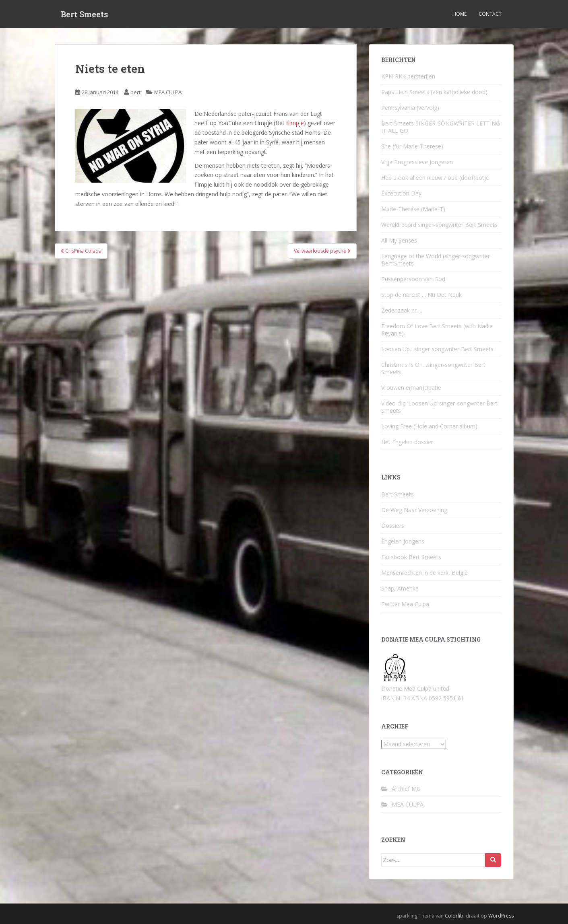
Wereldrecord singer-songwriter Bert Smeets (439, 225)
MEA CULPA (168, 92)
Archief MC (406, 789)
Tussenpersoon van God (413, 279)
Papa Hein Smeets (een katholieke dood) (434, 92)
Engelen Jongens (403, 541)
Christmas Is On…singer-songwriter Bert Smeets (433, 368)
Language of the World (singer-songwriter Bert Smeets (436, 260)
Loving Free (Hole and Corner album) (429, 426)
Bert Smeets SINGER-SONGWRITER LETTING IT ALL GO (441, 127)
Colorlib (454, 916)
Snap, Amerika (400, 588)
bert (135, 92)
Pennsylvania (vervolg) (410, 108)
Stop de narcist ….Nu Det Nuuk (421, 295)
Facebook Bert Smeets (411, 557)
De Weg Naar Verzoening (414, 510)
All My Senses (399, 240)
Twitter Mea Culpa (405, 604)
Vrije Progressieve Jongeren (417, 162)
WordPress (501, 916)
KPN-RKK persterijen (408, 76)
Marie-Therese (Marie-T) (413, 209)
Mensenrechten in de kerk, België (424, 573)
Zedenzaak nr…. (402, 310)
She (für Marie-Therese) (412, 146)
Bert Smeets (85, 14)
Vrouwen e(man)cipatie (411, 388)
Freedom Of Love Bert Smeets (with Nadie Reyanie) (437, 330)
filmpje (295, 123)
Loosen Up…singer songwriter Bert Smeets (437, 349)
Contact (490, 14)
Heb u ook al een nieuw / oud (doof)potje (435, 178)
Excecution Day (401, 193)
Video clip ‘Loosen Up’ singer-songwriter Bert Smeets (439, 407)
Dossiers (393, 526)
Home (460, 14)
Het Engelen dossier (407, 442)
